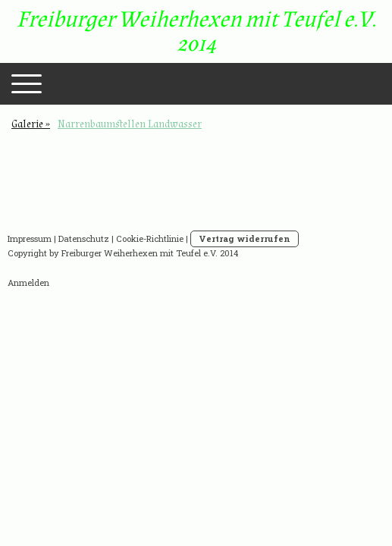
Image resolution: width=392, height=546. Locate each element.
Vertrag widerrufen (245, 238)
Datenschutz (84, 238)
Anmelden (28, 282)
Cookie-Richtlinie (150, 238)
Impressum (30, 238)
